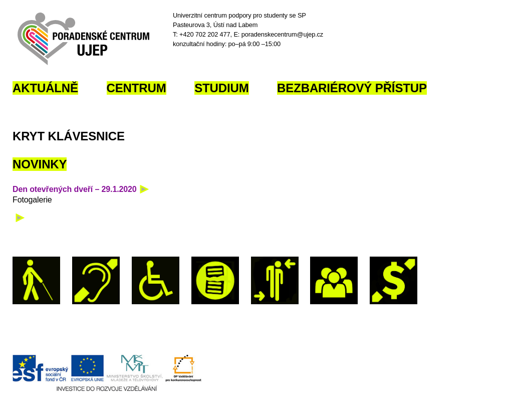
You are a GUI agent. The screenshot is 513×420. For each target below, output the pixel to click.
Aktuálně (45, 88)
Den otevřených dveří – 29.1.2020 (75, 189)
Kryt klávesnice (69, 136)
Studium (221, 88)
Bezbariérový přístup (352, 88)
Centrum (137, 88)
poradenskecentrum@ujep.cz (282, 34)
